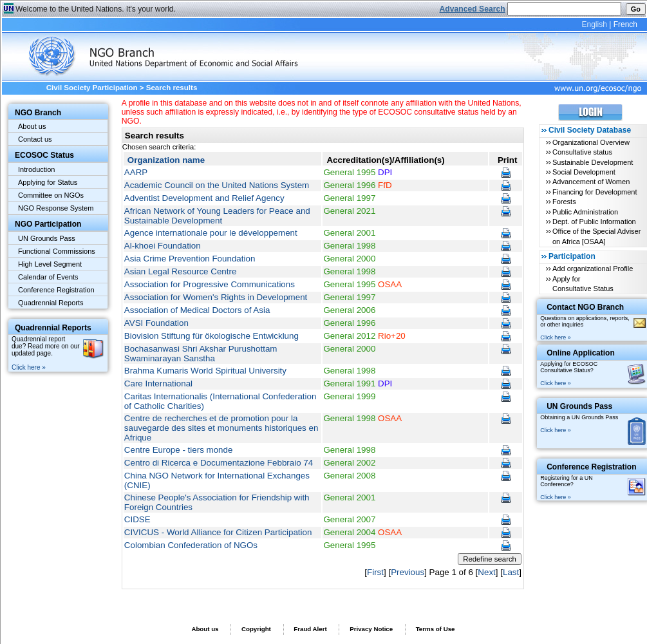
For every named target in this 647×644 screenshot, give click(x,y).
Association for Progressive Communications (210, 284)
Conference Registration (56, 290)
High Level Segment (50, 264)
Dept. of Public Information (594, 222)
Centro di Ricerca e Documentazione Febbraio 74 (219, 463)
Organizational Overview (591, 142)
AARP (136, 172)
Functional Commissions (57, 251)
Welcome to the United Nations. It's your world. (96, 9)
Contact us (35, 139)
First (375, 572)
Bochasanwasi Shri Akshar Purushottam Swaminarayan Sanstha (201, 354)
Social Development (584, 172)
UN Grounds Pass (47, 238)
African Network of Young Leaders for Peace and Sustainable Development (217, 216)
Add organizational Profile (593, 269)
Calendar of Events (48, 277)
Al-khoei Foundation (163, 246)
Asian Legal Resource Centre (181, 271)
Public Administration (585, 212)
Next (486, 572)
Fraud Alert (310, 629)
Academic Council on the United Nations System (217, 185)
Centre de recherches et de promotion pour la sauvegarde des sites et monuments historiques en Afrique (221, 428)
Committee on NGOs (51, 195)
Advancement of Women (591, 182)
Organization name (166, 160)
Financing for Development (595, 192)
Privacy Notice (371, 629)
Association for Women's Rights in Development (216, 297)
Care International (158, 384)
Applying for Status (48, 182)
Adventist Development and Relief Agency (204, 198)
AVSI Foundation (156, 323)
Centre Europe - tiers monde (179, 450)
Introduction (36, 169)
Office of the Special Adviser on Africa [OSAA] (596, 236)
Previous (408, 572)
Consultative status (582, 152)
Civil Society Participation (92, 88)
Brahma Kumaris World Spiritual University (205, 371)
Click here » (29, 367)
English (594, 24)
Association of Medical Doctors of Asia (197, 310)
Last (511, 572)
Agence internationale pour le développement (211, 233)
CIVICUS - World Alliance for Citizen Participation (218, 532)
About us (32, 126)
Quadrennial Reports (51, 303)
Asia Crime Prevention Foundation (190, 259)
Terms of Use (436, 629)
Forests (564, 202)
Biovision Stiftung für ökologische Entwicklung (211, 336)
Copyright (256, 629)
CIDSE (137, 519)
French (625, 24)
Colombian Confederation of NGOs (191, 545)
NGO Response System (56, 208)
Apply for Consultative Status (583, 284)
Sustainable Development (593, 162)
